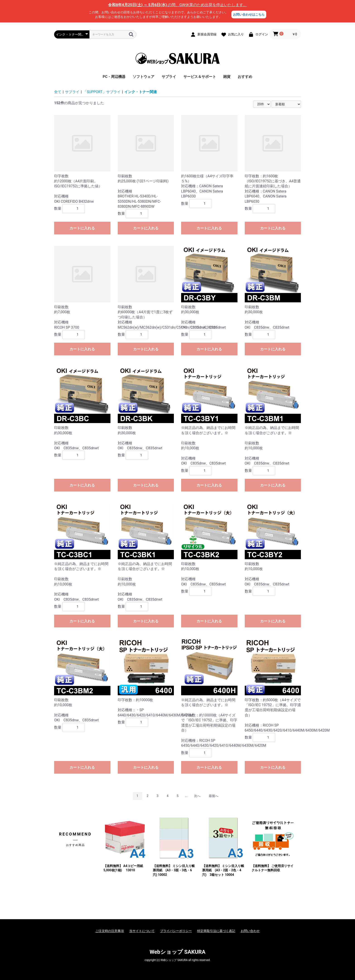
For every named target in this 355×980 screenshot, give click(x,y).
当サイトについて (142, 931)
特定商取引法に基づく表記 (216, 931)
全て (58, 92)
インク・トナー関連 (141, 92)
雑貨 (227, 77)
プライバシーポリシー (176, 931)
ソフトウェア (144, 77)
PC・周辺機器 (114, 77)
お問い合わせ (250, 931)
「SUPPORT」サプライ (102, 92)
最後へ (213, 796)
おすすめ (245, 77)
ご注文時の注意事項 (110, 931)
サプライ (169, 77)
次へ (197, 796)
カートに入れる (82, 228)
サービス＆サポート (200, 77)
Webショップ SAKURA (178, 952)
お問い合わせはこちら (249, 14)
